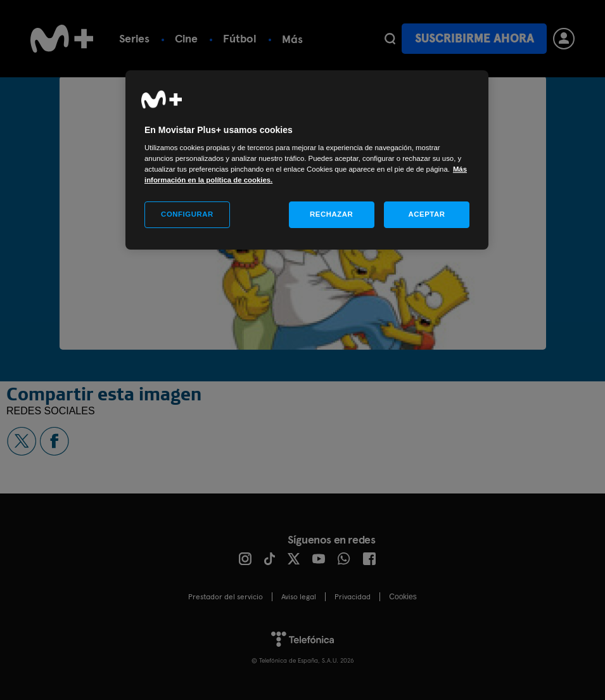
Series (134, 38)
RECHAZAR (331, 214)
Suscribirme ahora (474, 38)
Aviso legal (299, 597)
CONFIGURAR (187, 214)
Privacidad (353, 597)
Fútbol (240, 38)
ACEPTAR (426, 214)
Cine (186, 38)
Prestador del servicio (226, 597)
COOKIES (403, 597)
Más (292, 39)
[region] (307, 160)
